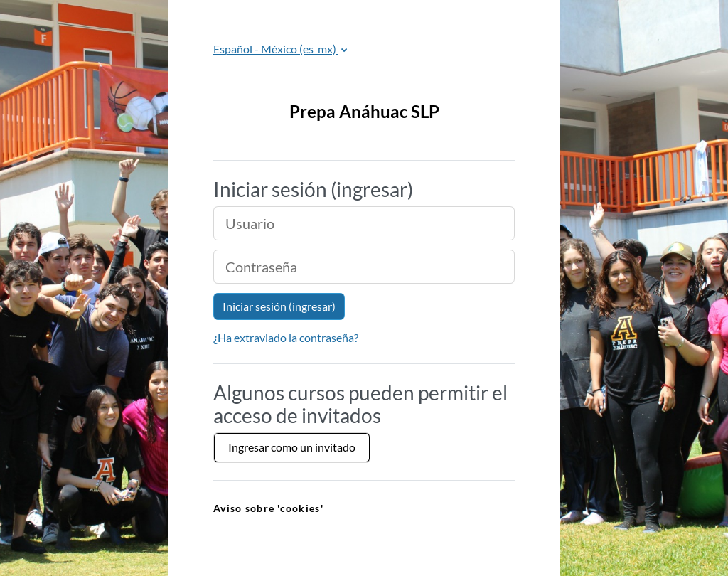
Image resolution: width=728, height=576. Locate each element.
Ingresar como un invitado (292, 447)
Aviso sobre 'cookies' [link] (268, 508)
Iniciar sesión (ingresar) (279, 306)
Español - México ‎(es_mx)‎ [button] (276, 49)
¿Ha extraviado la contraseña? (286, 337)
